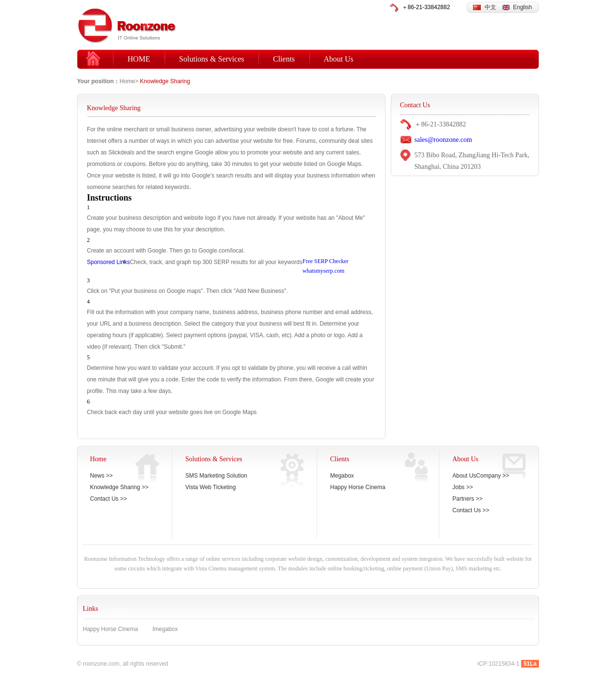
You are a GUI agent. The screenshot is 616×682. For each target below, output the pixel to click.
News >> (101, 476)
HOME (139, 59)
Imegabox (165, 629)
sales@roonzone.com (443, 140)
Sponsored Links (109, 262)
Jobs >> (463, 487)
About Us (339, 59)
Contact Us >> (109, 499)
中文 (490, 7)
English (522, 7)
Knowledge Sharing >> (119, 487)
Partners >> (468, 499)
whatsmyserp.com (324, 271)
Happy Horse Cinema (358, 487)
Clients (284, 59)
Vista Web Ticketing (211, 487)
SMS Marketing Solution (216, 476)
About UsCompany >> (481, 476)
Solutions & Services (212, 59)
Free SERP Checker (326, 261)
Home (127, 81)
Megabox (342, 476)
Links (90, 609)
